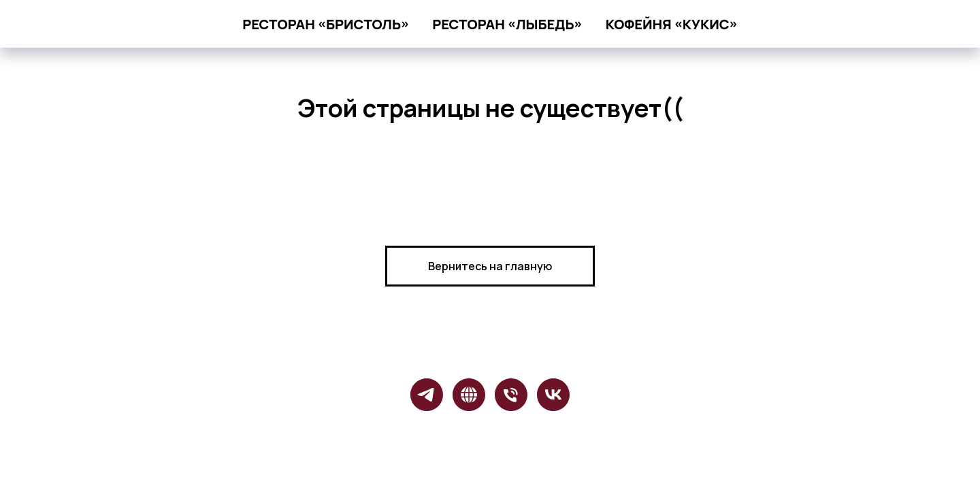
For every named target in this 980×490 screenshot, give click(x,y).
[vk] (553, 395)
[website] (469, 395)
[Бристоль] (511, 395)
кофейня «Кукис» (672, 24)
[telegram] (427, 395)
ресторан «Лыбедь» (507, 24)
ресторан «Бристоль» (326, 24)
